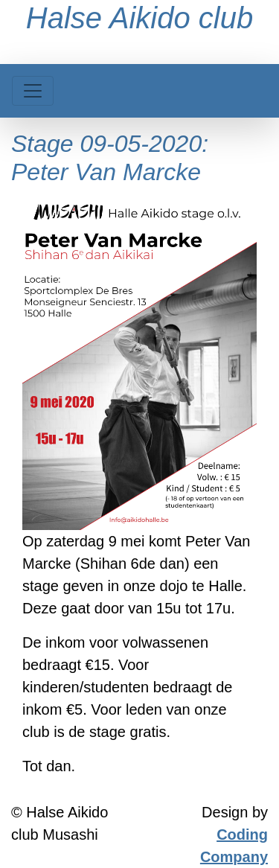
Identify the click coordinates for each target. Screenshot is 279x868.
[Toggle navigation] (33, 91)
